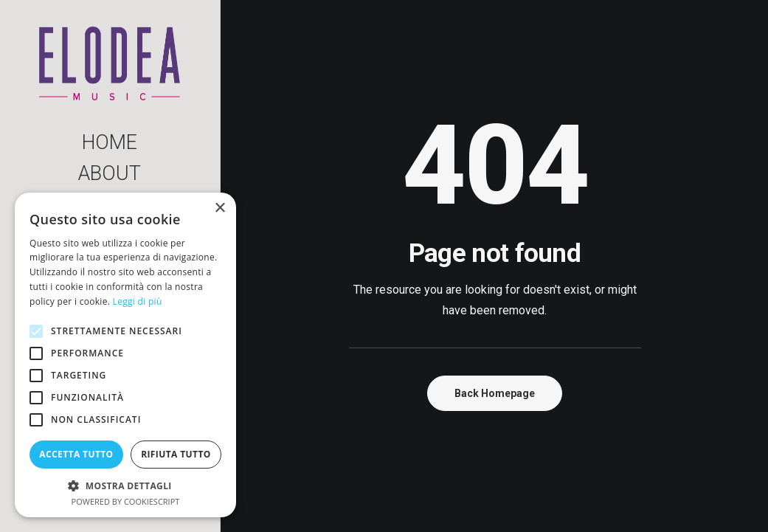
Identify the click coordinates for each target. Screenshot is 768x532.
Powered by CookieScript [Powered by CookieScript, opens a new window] (126, 501)
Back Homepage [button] (495, 393)
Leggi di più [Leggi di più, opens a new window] (138, 301)
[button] (125, 485)
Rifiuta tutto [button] (176, 454)
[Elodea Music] (110, 63)
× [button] (219, 208)
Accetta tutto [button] (76, 454)
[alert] (125, 355)
